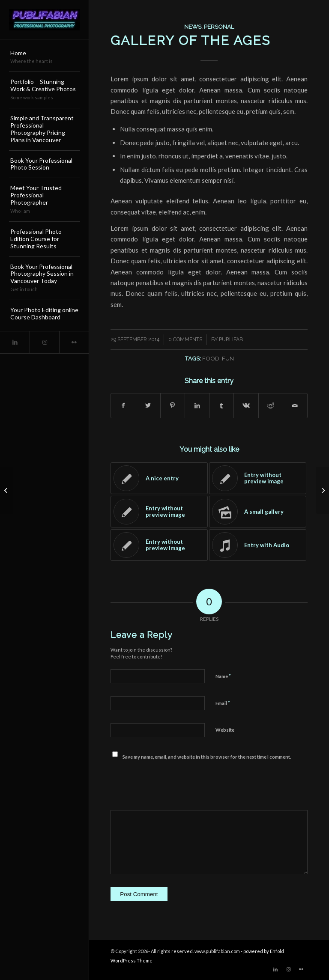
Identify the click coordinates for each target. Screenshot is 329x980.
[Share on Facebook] (123, 405)
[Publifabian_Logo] (45, 20)
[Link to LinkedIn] (15, 342)
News (193, 27)
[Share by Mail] (295, 405)
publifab (231, 340)
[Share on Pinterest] (173, 405)
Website (225, 730)
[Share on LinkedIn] (197, 405)
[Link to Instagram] (44, 342)
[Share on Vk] (246, 405)
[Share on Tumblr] (221, 405)
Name (223, 676)
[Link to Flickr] (74, 342)
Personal (219, 27)
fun (228, 358)
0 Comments (185, 340)
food (211, 358)
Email (223, 703)
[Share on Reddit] (271, 405)
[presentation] (176, 785)
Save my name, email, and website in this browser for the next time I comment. (207, 757)
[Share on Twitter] (148, 405)
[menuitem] (45, 58)
